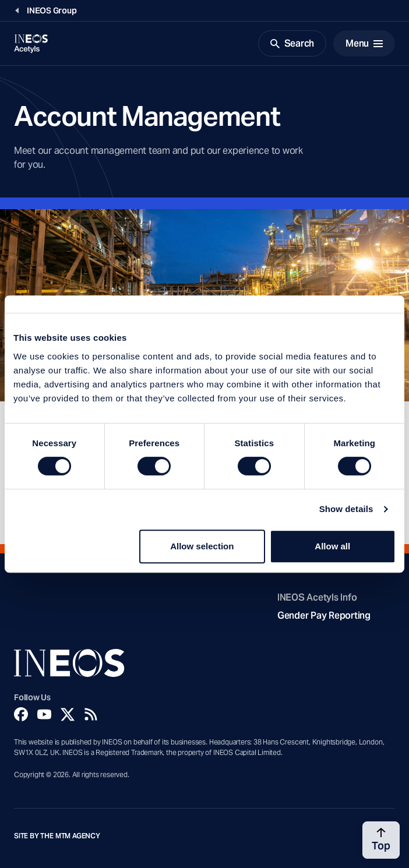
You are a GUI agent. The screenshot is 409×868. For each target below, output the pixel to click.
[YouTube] (44, 714)
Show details (346, 509)
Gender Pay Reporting (324, 615)
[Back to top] (381, 840)
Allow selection (202, 546)
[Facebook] (21, 714)
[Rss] (91, 714)
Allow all (332, 546)
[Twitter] (68, 714)
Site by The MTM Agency (57, 836)
